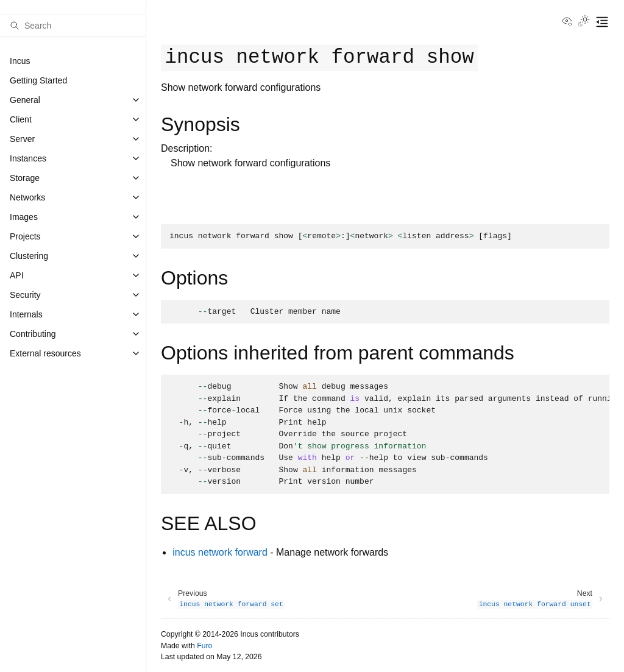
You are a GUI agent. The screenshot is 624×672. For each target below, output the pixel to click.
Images (24, 217)
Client (21, 119)
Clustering (29, 256)
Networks (27, 197)
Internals (26, 314)
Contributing (33, 334)
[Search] (73, 26)
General (25, 100)
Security (25, 295)
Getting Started (38, 80)
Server (22, 139)
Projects (25, 236)
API (17, 275)
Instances (28, 158)
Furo (204, 646)
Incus (20, 61)
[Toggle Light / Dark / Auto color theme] (584, 22)
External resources (45, 353)
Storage (25, 178)
